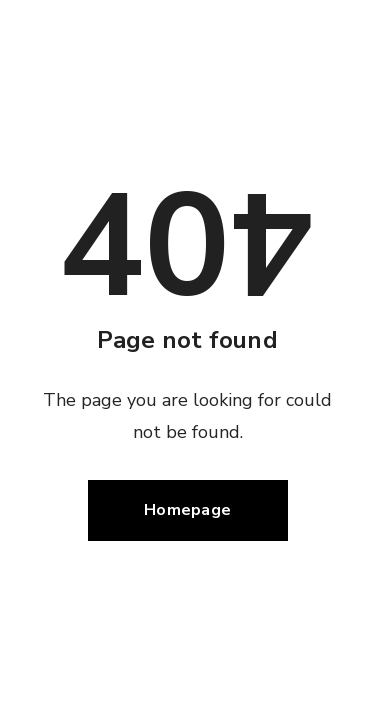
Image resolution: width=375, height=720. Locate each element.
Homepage (187, 510)
